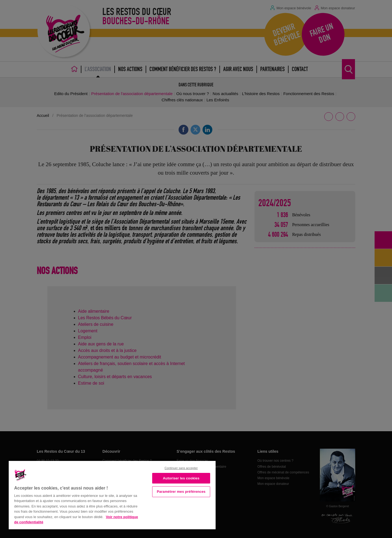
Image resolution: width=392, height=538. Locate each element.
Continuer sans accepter (181, 468)
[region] (112, 495)
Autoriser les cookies (181, 478)
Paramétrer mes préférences (181, 492)
